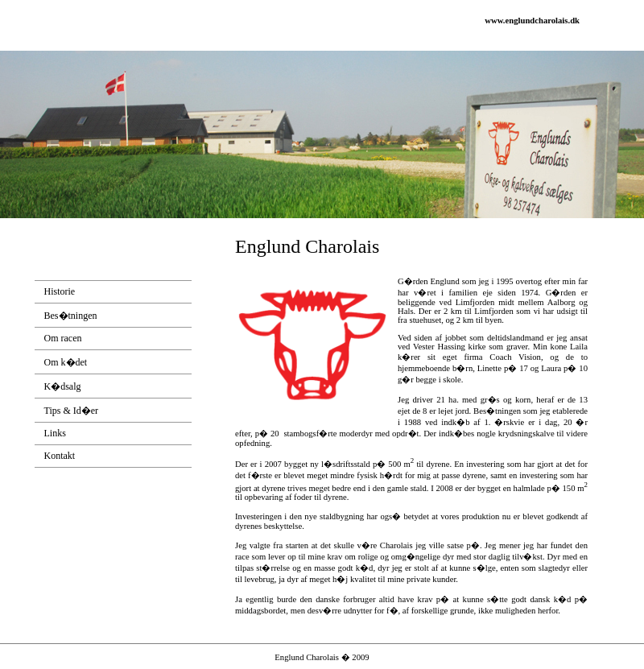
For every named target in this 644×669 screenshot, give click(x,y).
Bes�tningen (71, 316)
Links (55, 433)
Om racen (63, 338)
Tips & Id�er (72, 411)
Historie (60, 291)
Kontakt (60, 456)
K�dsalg (63, 386)
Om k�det (66, 362)
